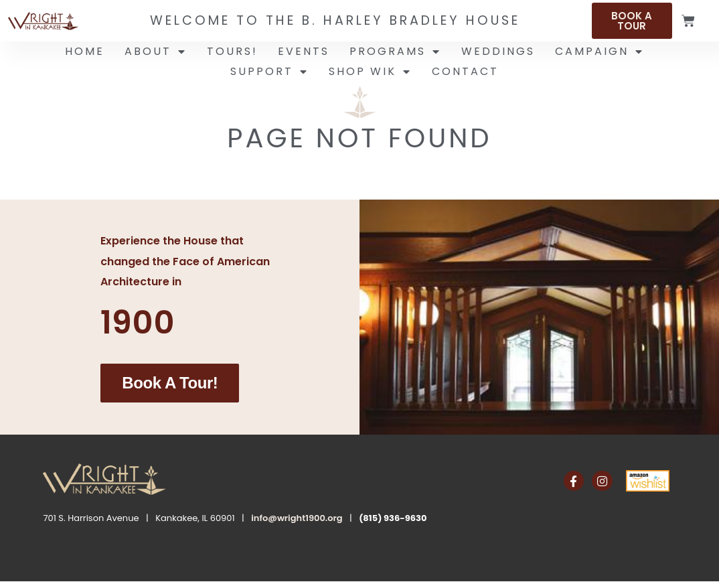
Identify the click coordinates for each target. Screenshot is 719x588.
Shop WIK (370, 72)
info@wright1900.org (297, 517)
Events (304, 51)
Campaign (600, 52)
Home (85, 51)
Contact (465, 71)
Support (269, 72)
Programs (395, 52)
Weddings (498, 51)
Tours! (232, 51)
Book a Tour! (170, 383)
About (156, 52)
